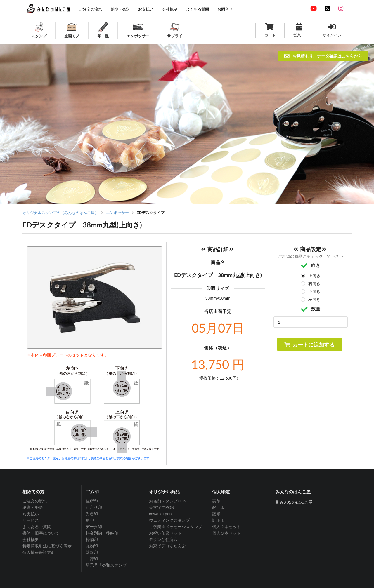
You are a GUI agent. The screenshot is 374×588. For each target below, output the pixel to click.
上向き (314, 276)
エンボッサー (117, 213)
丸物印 (92, 546)
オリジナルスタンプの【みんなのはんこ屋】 (60, 213)
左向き (314, 299)
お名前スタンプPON (168, 501)
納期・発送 (33, 507)
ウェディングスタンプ (169, 520)
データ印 (94, 527)
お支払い (31, 514)
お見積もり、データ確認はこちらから (323, 56)
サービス (31, 520)
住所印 (92, 501)
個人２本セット (226, 527)
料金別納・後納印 (102, 533)
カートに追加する (309, 345)
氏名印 (92, 514)
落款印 (92, 552)
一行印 (92, 559)
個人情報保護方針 (39, 552)
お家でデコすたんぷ (167, 546)
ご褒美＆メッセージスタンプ (176, 527)
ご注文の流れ (35, 501)
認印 (216, 514)
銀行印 (218, 507)
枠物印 (92, 540)
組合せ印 (94, 507)
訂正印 (218, 520)
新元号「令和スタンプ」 (108, 565)
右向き (314, 283)
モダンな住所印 (163, 540)
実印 (216, 501)
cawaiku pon (160, 514)
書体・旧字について (41, 533)
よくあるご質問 (37, 527)
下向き (314, 291)
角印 (90, 520)
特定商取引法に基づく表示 (47, 546)
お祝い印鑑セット (165, 533)
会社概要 (31, 540)
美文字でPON (162, 507)
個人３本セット (226, 533)
